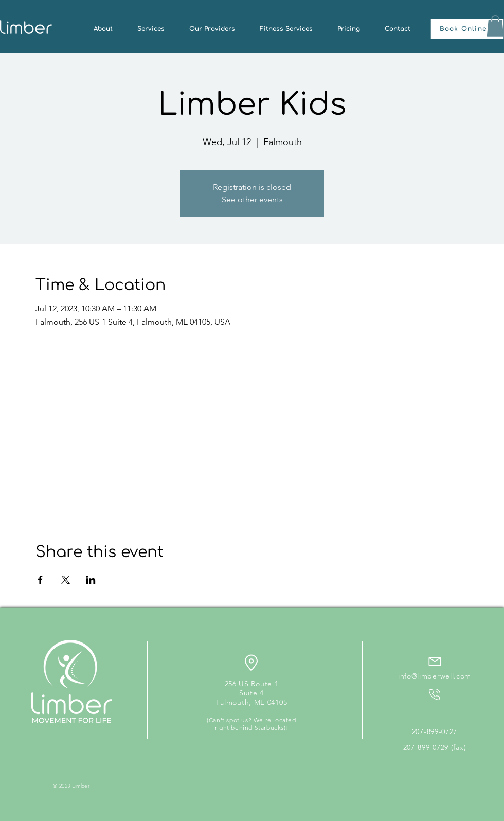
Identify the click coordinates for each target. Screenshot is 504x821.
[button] (467, 29)
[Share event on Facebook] (40, 580)
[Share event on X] (66, 580)
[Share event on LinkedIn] (91, 580)
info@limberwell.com (435, 676)
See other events (252, 199)
